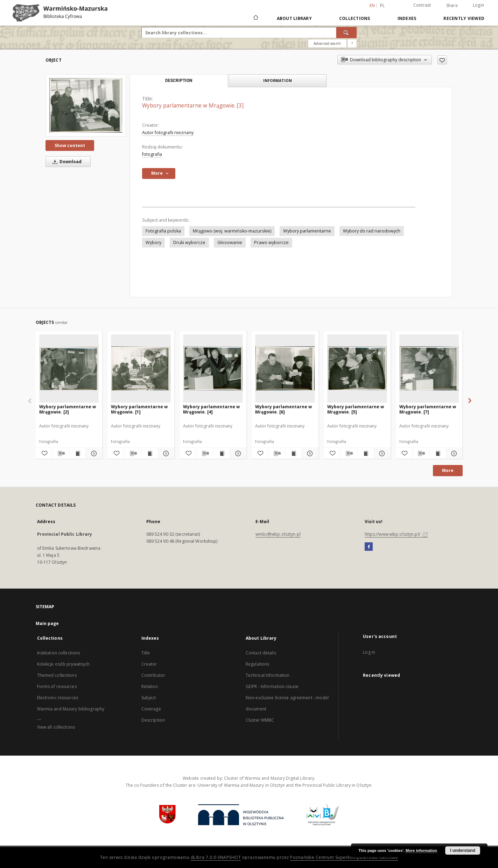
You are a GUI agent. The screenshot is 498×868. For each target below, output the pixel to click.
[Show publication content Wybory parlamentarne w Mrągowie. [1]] (149, 453)
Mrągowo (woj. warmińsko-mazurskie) (232, 231)
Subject (149, 698)
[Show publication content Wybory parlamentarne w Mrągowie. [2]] (77, 453)
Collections (355, 18)
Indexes (407, 18)
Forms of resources (57, 686)
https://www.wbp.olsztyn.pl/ (396, 534)
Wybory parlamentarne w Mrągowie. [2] (68, 409)
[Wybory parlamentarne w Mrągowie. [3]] (86, 105)
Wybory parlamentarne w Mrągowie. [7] (428, 409)
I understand (463, 850)
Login (478, 5)
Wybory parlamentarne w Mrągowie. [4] (211, 409)
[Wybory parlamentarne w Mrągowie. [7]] (429, 368)
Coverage (151, 709)
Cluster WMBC (260, 720)
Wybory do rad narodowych (372, 231)
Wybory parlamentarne (307, 231)
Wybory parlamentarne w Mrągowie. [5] (356, 409)
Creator (149, 664)
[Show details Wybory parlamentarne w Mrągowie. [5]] (381, 453)
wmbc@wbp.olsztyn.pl (278, 534)
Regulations (257, 664)
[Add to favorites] (442, 60)
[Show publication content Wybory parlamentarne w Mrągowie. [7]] (438, 453)
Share (452, 6)
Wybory (153, 242)
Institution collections (59, 653)
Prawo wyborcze (271, 242)
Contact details (261, 653)
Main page (47, 623)
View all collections (56, 727)
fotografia (152, 154)
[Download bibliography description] (60, 453)
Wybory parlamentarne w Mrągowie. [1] (139, 409)
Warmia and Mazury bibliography (71, 709)
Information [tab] (278, 80)
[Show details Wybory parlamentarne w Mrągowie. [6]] (309, 453)
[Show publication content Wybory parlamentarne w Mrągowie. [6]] (293, 453)
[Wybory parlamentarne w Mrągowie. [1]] (141, 368)
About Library (294, 18)
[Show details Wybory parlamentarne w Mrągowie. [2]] (93, 453)
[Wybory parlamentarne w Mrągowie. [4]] (213, 368)
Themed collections (57, 675)
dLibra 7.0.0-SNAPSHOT (216, 857)
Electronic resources (58, 698)
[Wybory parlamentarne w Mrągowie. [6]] (285, 368)
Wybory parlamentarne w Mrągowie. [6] (283, 409)
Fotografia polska (163, 231)
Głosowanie (230, 242)
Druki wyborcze (189, 242)
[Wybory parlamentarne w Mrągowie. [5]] (357, 368)
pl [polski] (383, 5)
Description (153, 720)
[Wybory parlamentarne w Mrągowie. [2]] (69, 368)
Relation (150, 686)
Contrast (422, 5)
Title (146, 653)
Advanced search (327, 43)
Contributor (153, 675)
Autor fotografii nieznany (168, 133)
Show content (70, 145)
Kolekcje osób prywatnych (64, 664)
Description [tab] (179, 81)
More (448, 470)
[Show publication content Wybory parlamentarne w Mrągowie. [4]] (221, 453)
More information (421, 850)
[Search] (346, 33)
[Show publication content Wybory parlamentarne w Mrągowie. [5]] (366, 453)
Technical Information (268, 675)
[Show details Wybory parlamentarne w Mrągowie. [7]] (453, 453)
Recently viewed (464, 18)
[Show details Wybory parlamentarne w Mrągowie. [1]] (165, 453)
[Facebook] (369, 547)
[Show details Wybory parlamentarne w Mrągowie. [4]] (237, 453)
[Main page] (255, 18)
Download (66, 162)
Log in (369, 652)
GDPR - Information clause (272, 686)
